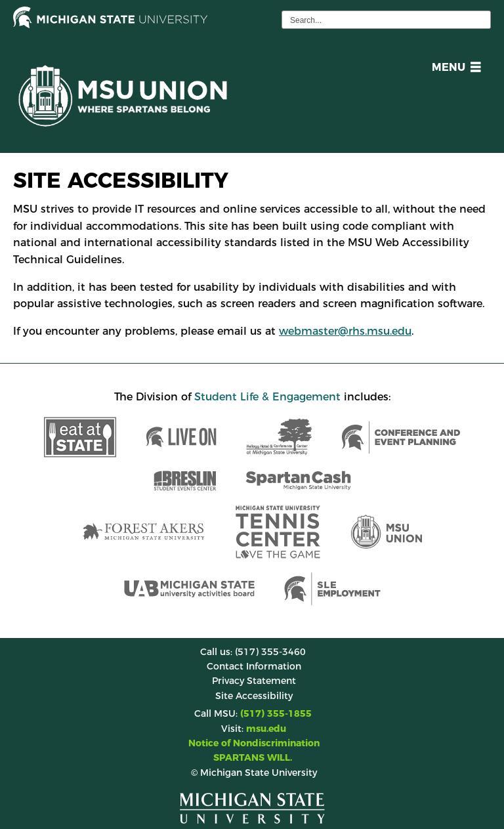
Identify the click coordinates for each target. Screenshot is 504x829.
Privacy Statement (254, 681)
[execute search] (479, 20)
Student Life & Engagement (267, 397)
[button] (454, 69)
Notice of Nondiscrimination (254, 743)
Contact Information (254, 666)
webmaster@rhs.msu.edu (345, 331)
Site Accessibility (254, 696)
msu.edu (266, 729)
